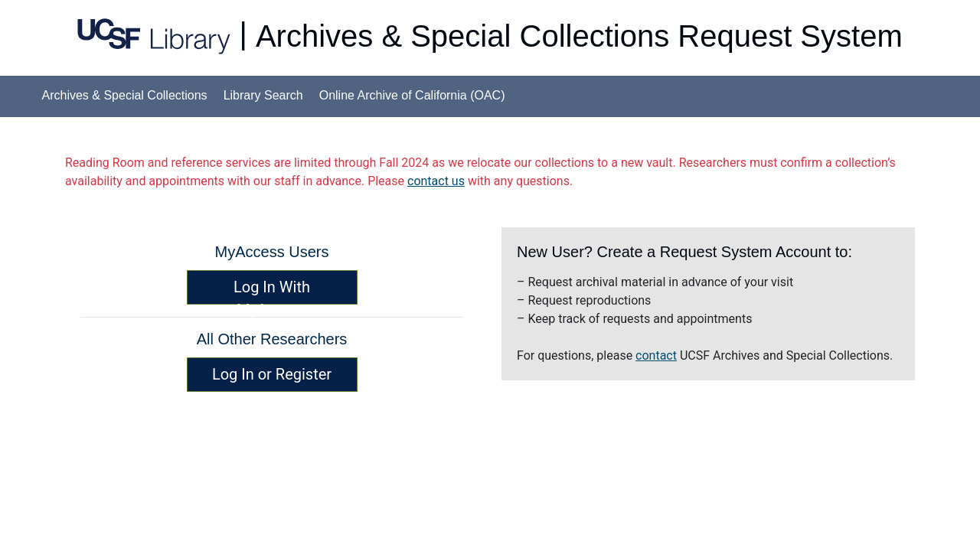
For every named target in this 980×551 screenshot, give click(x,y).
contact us (436, 181)
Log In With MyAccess (272, 291)
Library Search (263, 95)
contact (656, 355)
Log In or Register (272, 374)
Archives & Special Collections (125, 95)
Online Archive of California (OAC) (412, 95)
